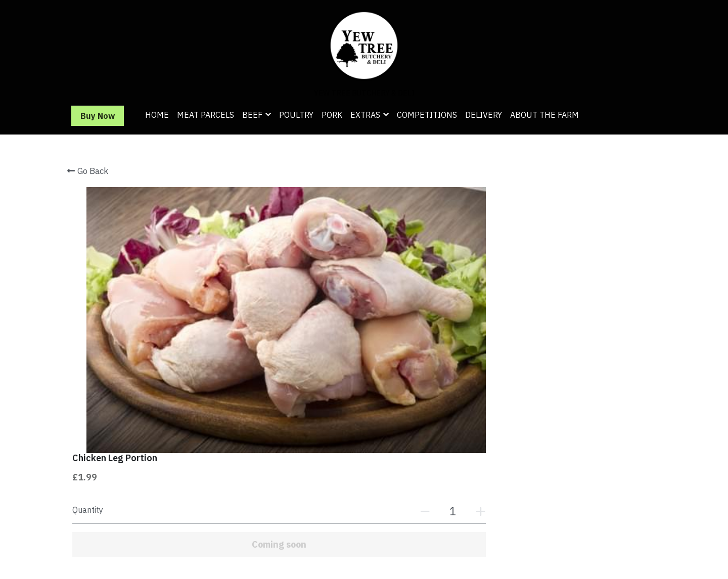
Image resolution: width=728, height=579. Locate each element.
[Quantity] (551, 245)
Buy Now (98, 116)
